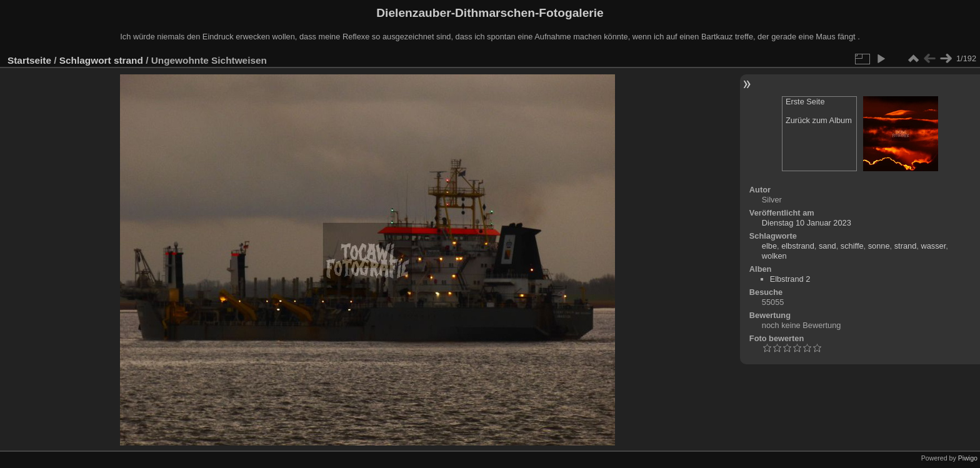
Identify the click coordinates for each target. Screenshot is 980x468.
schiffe (852, 246)
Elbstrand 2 (790, 279)
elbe (769, 246)
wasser (933, 246)
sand (827, 246)
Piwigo (968, 458)
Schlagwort (85, 60)
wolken (774, 256)
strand (128, 60)
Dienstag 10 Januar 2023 (807, 223)
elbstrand (798, 246)
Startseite (29, 60)
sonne (879, 246)
